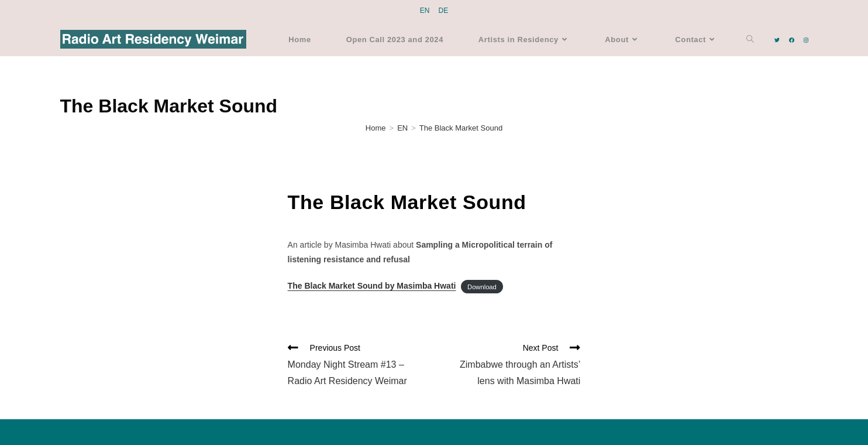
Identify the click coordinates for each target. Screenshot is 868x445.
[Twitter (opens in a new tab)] (777, 40)
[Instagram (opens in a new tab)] (806, 40)
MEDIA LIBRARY (781, 432)
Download (482, 286)
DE (444, 11)
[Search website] (750, 40)
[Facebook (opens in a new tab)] (792, 40)
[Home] (376, 128)
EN (425, 11)
